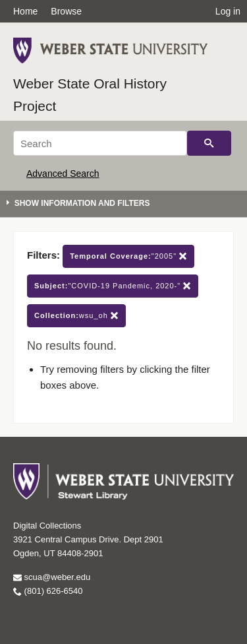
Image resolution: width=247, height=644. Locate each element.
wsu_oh (76, 316)
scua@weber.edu (52, 577)
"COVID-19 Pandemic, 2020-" (113, 286)
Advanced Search (63, 174)
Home (25, 11)
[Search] (100, 143)
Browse (66, 11)
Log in (228, 11)
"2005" (128, 256)
